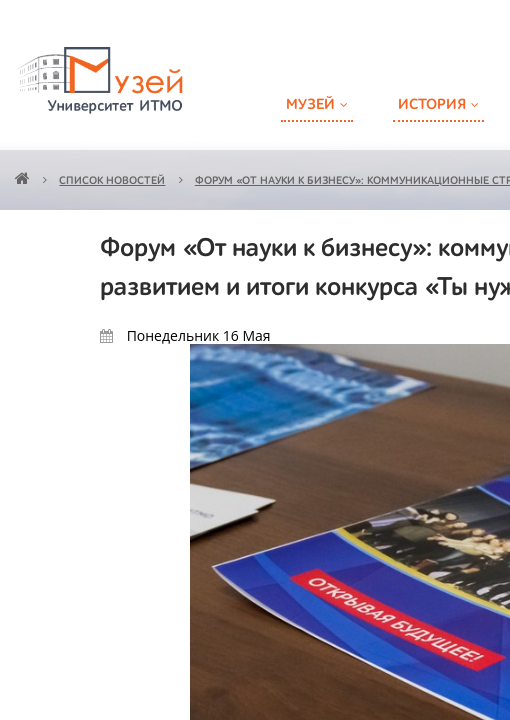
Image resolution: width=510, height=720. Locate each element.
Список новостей (112, 181)
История (432, 104)
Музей (310, 104)
